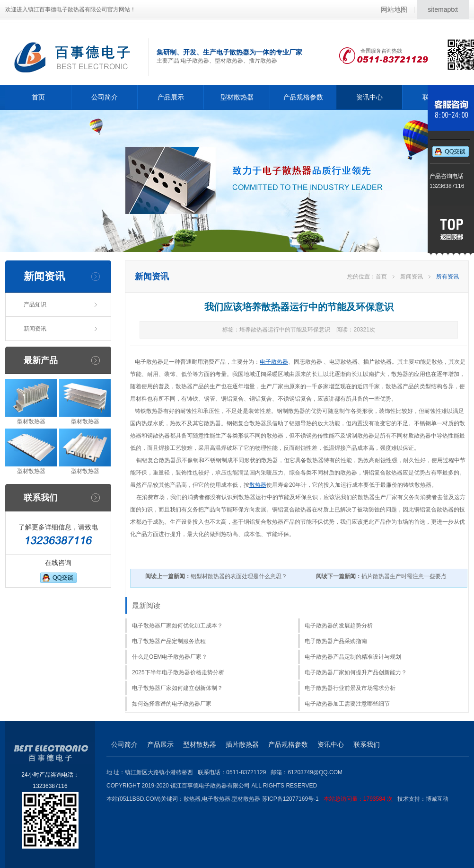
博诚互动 (437, 799)
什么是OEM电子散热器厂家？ (170, 657)
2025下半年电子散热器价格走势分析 (178, 672)
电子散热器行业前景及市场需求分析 (350, 688)
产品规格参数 (303, 97)
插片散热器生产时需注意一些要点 (381, 576)
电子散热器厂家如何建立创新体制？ (177, 688)
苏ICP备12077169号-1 (330, 799)
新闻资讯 (35, 329)
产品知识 (35, 304)
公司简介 (105, 97)
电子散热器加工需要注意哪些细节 (347, 704)
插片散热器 (242, 744)
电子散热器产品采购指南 (336, 641)
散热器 (258, 485)
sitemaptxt (443, 9)
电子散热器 (274, 362)
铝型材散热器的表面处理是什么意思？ (216, 576)
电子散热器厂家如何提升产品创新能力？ (356, 672)
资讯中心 (369, 97)
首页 (38, 97)
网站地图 (394, 9)
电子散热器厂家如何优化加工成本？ (177, 626)
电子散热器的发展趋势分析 (339, 626)
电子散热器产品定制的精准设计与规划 (353, 657)
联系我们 (367, 744)
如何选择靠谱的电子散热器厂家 (172, 704)
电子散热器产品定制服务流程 (169, 641)
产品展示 (171, 97)
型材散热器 (237, 97)
